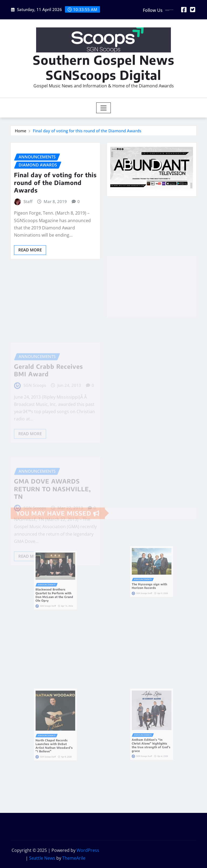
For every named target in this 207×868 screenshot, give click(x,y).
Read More (30, 250)
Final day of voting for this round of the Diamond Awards (87, 131)
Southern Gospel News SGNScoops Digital (104, 67)
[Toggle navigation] (104, 108)
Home (21, 131)
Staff (28, 201)
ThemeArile (74, 858)
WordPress (88, 850)
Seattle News (42, 858)
